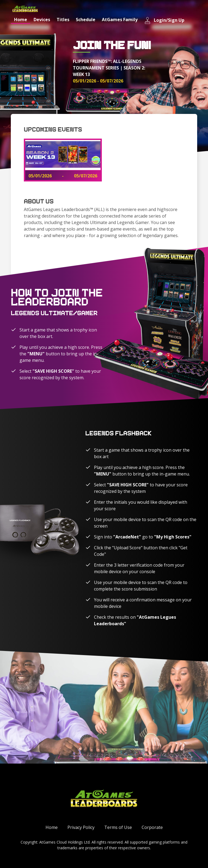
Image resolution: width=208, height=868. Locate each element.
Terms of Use (118, 827)
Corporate (152, 827)
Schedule (86, 20)
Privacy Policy (81, 827)
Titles (63, 20)
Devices (42, 20)
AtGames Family (120, 20)
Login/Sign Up (164, 20)
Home (21, 20)
